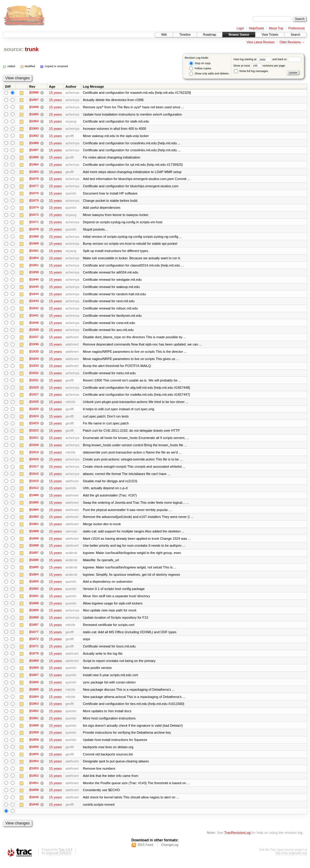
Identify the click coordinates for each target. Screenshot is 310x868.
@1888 (34, 623)
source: (14, 49)
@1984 (34, 165)
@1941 (34, 318)
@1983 (34, 172)
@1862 (34, 717)
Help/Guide (256, 28)
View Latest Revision (261, 42)
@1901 (34, 528)
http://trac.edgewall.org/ (291, 860)
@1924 (34, 419)
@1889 (34, 615)
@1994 (34, 122)
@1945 (34, 289)
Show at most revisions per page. (260, 66)
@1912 (34, 492)
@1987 (34, 151)
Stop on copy (200, 63)
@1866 (34, 688)
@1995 (34, 114)
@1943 (34, 303)
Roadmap (210, 35)
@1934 (34, 361)
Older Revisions (290, 42)
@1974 (34, 209)
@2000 (34, 93)
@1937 (34, 339)
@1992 (34, 136)
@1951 (34, 267)
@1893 (34, 586)
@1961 (34, 252)
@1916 (34, 477)
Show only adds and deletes (209, 74)
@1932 (34, 376)
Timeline (185, 35)
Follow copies (200, 69)
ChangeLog (170, 852)
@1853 (34, 775)
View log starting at (253, 59)
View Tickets (270, 35)
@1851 (34, 790)
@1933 (34, 368)
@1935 (34, 354)
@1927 (34, 398)
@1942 (34, 310)
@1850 (34, 797)
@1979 (34, 180)
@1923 (34, 427)
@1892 (34, 594)
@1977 (34, 187)
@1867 (34, 681)
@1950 (34, 274)
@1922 (34, 434)
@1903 (34, 521)
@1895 (34, 572)
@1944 (34, 296)
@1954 (34, 260)
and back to (287, 59)
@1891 (34, 601)
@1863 (34, 710)
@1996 (34, 107)
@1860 (34, 732)
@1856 (34, 753)
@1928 (34, 390)
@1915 (34, 485)
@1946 (34, 281)
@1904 (34, 514)
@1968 (34, 245)
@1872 (34, 644)
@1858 (34, 746)
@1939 (34, 332)
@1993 (34, 129)
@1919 (34, 456)
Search (295, 35)
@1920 (34, 448)
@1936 (34, 347)
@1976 (34, 194)
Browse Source (239, 35)
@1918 (34, 463)
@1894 (34, 579)
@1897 (34, 557)
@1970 (34, 231)
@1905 (34, 506)
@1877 (34, 637)
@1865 (34, 695)
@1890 (34, 608)
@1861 (34, 724)
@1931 (34, 383)
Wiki (164, 35)
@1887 (34, 630)
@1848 (34, 811)
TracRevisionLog (237, 839)
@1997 (34, 100)
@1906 (34, 499)
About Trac (276, 28)
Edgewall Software (59, 860)
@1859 (34, 739)
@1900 (34, 536)
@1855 (34, 761)
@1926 (34, 405)
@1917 (34, 470)
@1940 (34, 325)
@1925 (34, 412)
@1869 (34, 666)
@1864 (34, 703)
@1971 (34, 223)
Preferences (297, 28)
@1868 (34, 673)
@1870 (34, 659)
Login (240, 28)
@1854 (34, 768)
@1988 (34, 143)
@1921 (34, 441)
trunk (32, 49)
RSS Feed (145, 852)
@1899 (34, 543)
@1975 (34, 201)
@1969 (34, 238)
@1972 (34, 216)
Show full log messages (251, 71)
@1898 (34, 550)
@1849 (34, 804)
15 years (55, 93)
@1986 (34, 158)
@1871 (34, 652)
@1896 (34, 565)
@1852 (34, 782)
